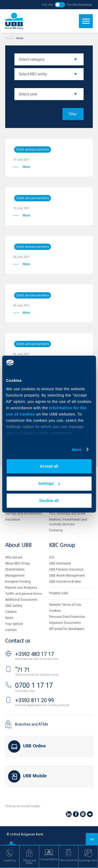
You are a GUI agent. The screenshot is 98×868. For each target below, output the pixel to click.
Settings (49, 483)
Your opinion (14, 624)
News (9, 618)
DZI (52, 557)
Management (15, 576)
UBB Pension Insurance (66, 569)
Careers (11, 612)
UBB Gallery (14, 606)
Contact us (18, 641)
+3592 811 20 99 (34, 700)
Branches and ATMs (31, 724)
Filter (73, 114)
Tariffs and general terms (24, 594)
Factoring (56, 530)
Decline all (49, 500)
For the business (79, 5)
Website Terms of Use (65, 605)
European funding (18, 582)
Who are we (14, 557)
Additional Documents (21, 600)
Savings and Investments (24, 513)
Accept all (49, 466)
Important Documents (65, 623)
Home (9, 38)
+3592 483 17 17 (34, 654)
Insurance (13, 520)
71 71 (22, 670)
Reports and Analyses (21, 588)
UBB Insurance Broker (65, 582)
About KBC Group (17, 563)
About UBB (18, 545)
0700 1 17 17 (34, 685)
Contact (11, 630)
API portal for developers (67, 629)
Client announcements (33, 150)
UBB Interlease (60, 563)
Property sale (59, 593)
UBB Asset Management (67, 576)
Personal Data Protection (67, 617)
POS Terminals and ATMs (67, 513)
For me (48, 5)
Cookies (55, 611)
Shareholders (15, 569)
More (77, 450)
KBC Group (62, 545)
